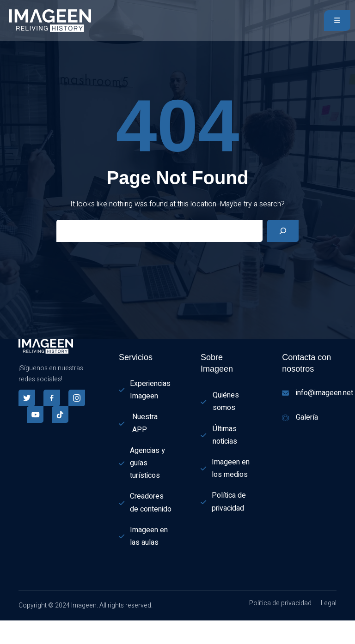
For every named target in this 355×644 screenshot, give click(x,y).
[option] (5, 638)
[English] (5, 638)
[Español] (5, 626)
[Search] (283, 231)
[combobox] (5, 626)
